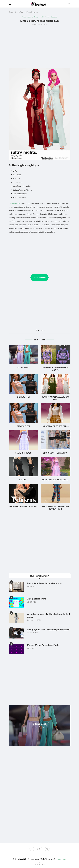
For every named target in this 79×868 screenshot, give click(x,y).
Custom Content (15, 203)
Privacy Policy (61, 859)
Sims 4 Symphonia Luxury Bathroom (44, 583)
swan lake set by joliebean (56, 480)
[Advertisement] (40, 47)
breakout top (23, 426)
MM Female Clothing (49, 17)
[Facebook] (32, 849)
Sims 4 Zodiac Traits (36, 599)
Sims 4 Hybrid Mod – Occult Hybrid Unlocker (49, 630)
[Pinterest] (47, 849)
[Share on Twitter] (39, 330)
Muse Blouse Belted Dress (56, 426)
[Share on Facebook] (36, 330)
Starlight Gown (23, 453)
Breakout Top (23, 397)
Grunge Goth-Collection (55, 453)
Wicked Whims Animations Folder (43, 645)
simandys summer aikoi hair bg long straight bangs (48, 616)
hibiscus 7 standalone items (23, 507)
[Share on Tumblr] (44, 330)
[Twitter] (40, 849)
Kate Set (24, 480)
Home (11, 12)
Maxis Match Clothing (30, 17)
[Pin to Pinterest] (42, 330)
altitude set (23, 368)
